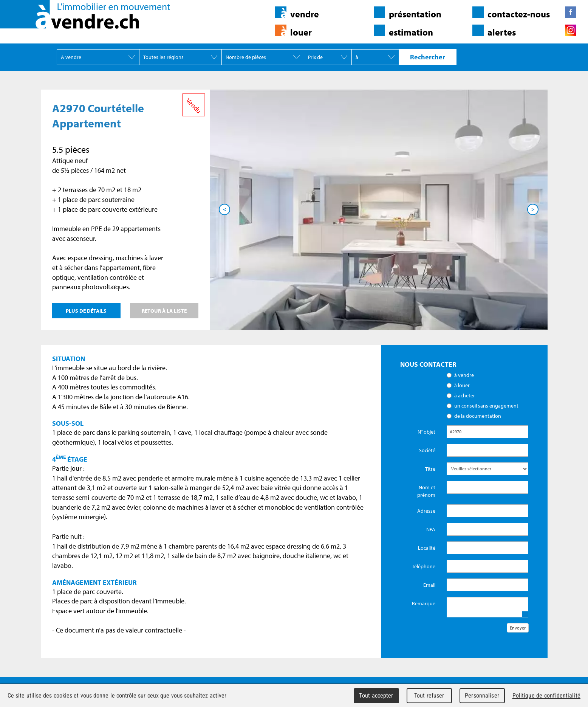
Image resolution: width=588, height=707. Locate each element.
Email (429, 585)
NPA (431, 529)
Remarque (424, 603)
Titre (430, 469)
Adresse (426, 511)
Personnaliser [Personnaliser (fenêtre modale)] (482, 695)
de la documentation (478, 416)
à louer (462, 385)
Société (427, 450)
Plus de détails (86, 311)
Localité (427, 548)
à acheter (465, 395)
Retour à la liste (164, 311)
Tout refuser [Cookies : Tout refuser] (429, 695)
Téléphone (424, 566)
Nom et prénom (426, 491)
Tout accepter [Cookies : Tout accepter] (376, 695)
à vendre (464, 375)
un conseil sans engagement (486, 406)
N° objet (426, 432)
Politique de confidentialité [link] (546, 695)
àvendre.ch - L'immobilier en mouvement (85, 14)
